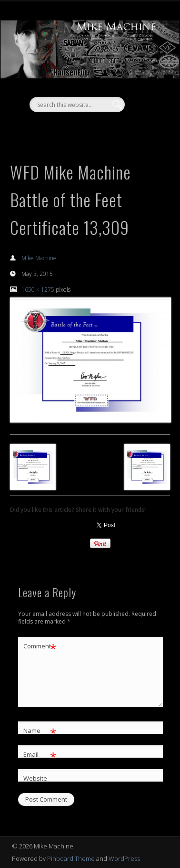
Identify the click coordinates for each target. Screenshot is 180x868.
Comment (40, 646)
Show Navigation (145, 85)
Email (40, 755)
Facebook (79, 128)
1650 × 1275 (38, 290)
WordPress (124, 858)
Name (40, 731)
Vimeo (99, 128)
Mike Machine (39, 258)
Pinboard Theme (71, 858)
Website (35, 778)
